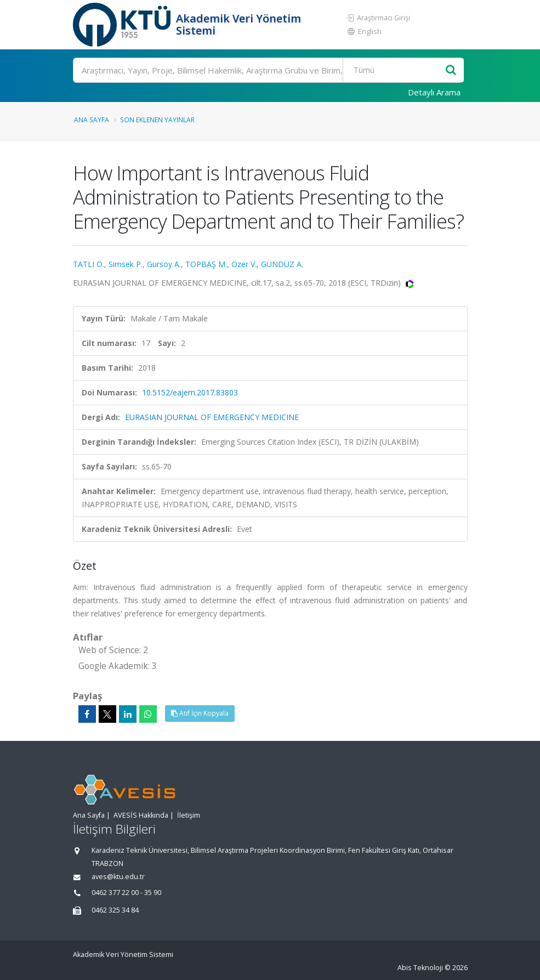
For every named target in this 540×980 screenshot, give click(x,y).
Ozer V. (244, 264)
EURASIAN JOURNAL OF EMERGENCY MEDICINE (212, 417)
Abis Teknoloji (420, 968)
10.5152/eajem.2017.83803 (190, 392)
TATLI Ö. (89, 264)
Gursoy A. (164, 264)
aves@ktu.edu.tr (118, 877)
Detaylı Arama (434, 92)
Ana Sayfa (92, 120)
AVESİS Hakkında (141, 815)
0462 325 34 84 (115, 910)
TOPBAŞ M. (206, 264)
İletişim (189, 815)
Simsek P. (126, 264)
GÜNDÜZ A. (282, 264)
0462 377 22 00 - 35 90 (126, 893)
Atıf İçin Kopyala (200, 713)
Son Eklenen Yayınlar (157, 120)
